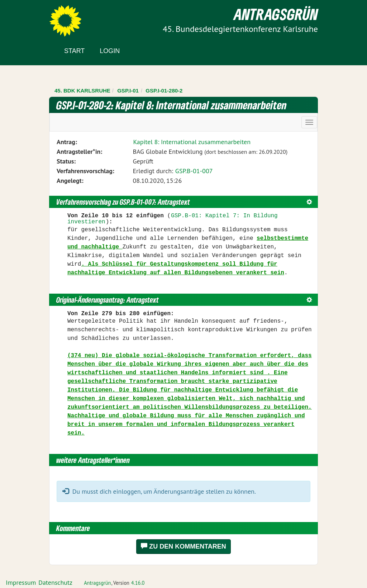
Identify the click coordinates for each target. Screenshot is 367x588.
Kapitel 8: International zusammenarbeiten (192, 142)
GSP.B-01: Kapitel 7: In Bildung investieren (173, 219)
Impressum (21, 582)
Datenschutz (55, 582)
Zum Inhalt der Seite (32, 18)
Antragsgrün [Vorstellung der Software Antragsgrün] (97, 583)
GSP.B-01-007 (194, 171)
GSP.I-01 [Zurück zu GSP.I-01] (128, 91)
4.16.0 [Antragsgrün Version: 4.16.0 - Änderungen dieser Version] (138, 583)
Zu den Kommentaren (183, 546)
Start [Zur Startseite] (74, 51)
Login (110, 51)
